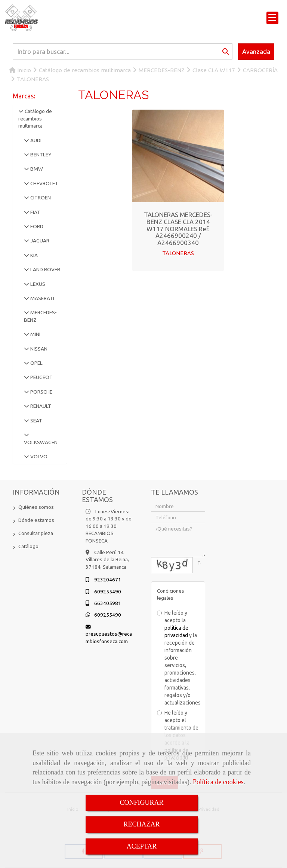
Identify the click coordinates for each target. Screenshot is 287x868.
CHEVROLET (44, 183)
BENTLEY (40, 155)
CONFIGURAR (141, 803)
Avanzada (256, 51)
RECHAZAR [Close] (141, 824)
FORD (36, 226)
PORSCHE (41, 392)
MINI (35, 334)
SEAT (36, 421)
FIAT (35, 212)
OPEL (36, 363)
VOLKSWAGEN (41, 442)
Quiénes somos (36, 507)
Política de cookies (218, 782)
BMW (36, 169)
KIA (33, 255)
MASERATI (42, 298)
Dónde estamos (36, 520)
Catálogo (28, 546)
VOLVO (38, 456)
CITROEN (40, 198)
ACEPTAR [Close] (142, 846)
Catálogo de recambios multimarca (35, 118)
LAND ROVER (45, 269)
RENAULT (40, 406)
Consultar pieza (36, 533)
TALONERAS (178, 253)
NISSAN (38, 349)
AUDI (35, 140)
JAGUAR (39, 241)
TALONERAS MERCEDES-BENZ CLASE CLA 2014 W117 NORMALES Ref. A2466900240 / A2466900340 (178, 229)
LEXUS (37, 284)
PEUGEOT (41, 377)
